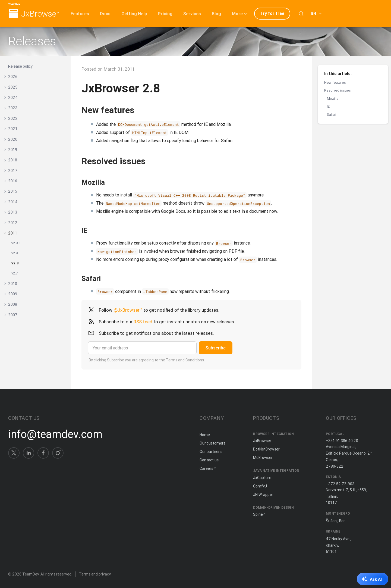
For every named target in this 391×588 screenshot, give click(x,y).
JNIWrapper (263, 495)
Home (205, 435)
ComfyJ (260, 486)
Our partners (211, 452)
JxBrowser (40, 14)
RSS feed (143, 322)
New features (335, 82)
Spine (258, 514)
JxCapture (262, 478)
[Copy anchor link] (140, 110)
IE (328, 106)
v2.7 (15, 273)
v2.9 (15, 253)
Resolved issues (338, 90)
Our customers (212, 443)
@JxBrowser (127, 310)
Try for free (272, 13)
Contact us (209, 460)
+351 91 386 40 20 (342, 441)
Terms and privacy (95, 574)
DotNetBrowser (266, 449)
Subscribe (216, 348)
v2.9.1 (16, 243)
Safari (332, 115)
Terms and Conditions (185, 360)
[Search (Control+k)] (301, 14)
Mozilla (333, 98)
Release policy (20, 66)
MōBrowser (263, 458)
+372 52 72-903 (340, 484)
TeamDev (31, 574)
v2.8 (15, 263)
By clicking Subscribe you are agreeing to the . (147, 360)
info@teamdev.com (55, 434)
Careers (206, 468)
